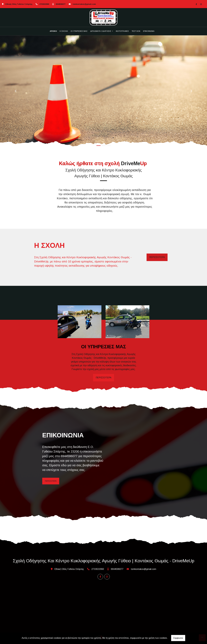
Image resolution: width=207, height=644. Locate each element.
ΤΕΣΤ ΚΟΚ (136, 31)
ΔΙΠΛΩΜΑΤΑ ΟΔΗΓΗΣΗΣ (101, 31)
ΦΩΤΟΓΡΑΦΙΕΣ (122, 31)
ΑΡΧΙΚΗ (53, 31)
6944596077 (61, 4)
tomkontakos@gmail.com (84, 4)
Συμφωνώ (178, 638)
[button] (16, 91)
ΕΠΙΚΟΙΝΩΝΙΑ (149, 31)
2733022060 (44, 4)
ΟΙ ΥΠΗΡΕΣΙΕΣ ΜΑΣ (79, 31)
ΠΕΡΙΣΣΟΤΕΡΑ (157, 257)
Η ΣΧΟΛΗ (64, 31)
